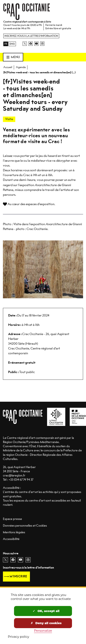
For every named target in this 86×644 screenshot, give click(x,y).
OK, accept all (46, 611)
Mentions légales (14, 532)
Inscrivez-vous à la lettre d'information (31, 36)
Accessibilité (11, 539)
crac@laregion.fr (14, 476)
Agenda (21, 67)
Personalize (43, 631)
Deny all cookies (46, 623)
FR (6, 44)
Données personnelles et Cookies (25, 526)
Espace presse (12, 519)
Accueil (8, 67)
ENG (12, 44)
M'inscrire (18, 576)
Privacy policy (19, 637)
